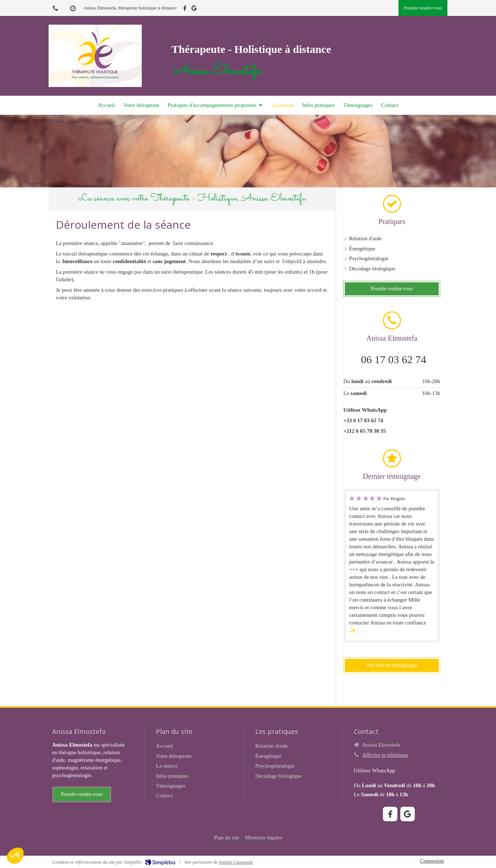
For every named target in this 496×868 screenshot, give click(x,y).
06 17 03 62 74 (394, 359)
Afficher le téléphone (385, 755)
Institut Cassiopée (236, 862)
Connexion (432, 861)
